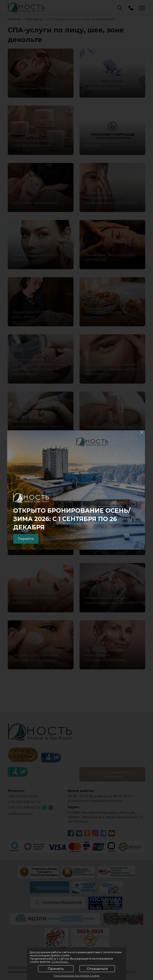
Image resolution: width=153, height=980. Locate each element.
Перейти (26, 539)
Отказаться (97, 969)
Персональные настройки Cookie (76, 976)
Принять (56, 969)
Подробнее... (60, 962)
